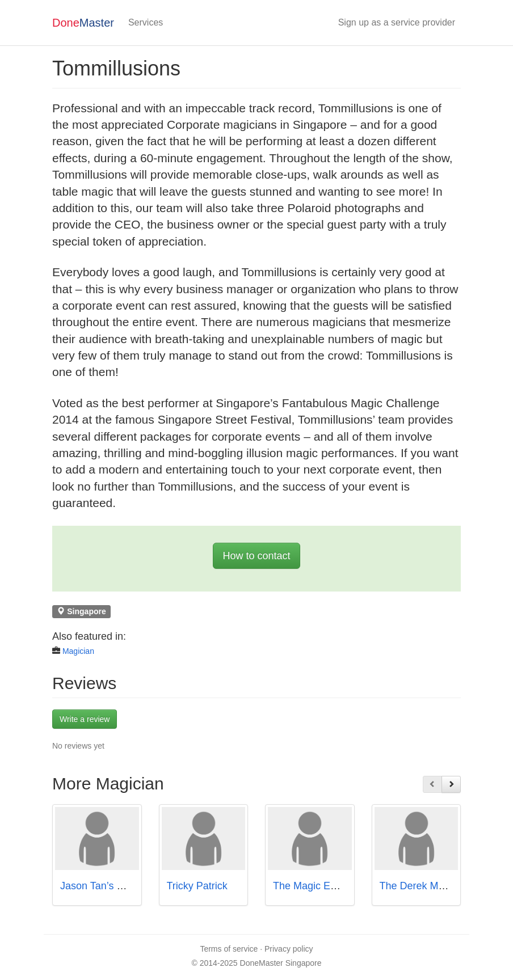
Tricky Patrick (197, 886)
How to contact (256, 556)
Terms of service (229, 949)
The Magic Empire (314, 886)
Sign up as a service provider (397, 22)
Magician (78, 651)
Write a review (85, 719)
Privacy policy (289, 949)
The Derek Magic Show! (434, 886)
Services (146, 22)
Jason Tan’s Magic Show (116, 886)
